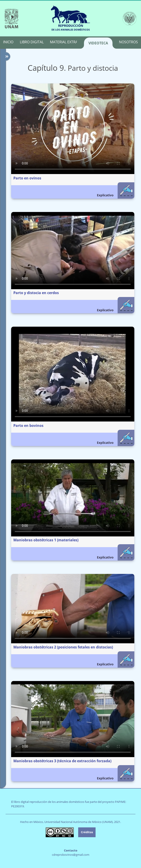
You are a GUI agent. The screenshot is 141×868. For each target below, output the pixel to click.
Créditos (87, 832)
